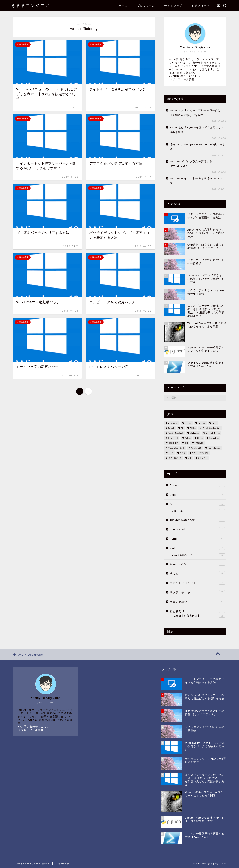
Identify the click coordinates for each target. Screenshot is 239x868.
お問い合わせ (201, 6)
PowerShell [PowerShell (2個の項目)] (173, 438)
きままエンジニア (31, 5)
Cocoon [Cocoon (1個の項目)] (188, 423)
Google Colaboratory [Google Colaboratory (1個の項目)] (211, 428)
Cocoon (197, 485)
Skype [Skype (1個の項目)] (200, 438)
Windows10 (197, 564)
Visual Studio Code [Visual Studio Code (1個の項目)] (176, 448)
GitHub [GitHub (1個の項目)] (193, 428)
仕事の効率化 (197, 601)
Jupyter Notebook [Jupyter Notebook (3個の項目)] (176, 433)
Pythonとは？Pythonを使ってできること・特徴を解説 (197, 130)
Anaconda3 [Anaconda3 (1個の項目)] (173, 423)
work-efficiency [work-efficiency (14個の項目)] (214, 448)
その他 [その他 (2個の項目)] (183, 453)
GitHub (199, 511)
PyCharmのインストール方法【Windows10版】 (197, 181)
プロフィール (146, 6)
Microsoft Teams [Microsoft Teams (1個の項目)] (213, 433)
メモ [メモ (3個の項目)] (190, 458)
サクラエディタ (197, 592)
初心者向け (197, 611)
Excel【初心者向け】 (199, 616)
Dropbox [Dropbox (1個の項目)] (202, 423)
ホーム (123, 6)
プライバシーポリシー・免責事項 (33, 864)
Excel (197, 494)
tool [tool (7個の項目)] (186, 443)
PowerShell (197, 529)
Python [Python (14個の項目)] (188, 438)
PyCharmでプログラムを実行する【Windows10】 (191, 164)
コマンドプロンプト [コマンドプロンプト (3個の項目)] (200, 453)
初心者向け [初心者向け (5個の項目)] (203, 458)
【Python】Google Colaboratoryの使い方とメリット (197, 147)
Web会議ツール (199, 555)
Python (197, 538)
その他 (197, 573)
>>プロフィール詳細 (182, 79)
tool (197, 548)
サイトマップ (173, 6)
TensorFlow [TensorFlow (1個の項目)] (173, 443)
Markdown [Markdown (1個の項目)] (194, 433)
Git (197, 504)
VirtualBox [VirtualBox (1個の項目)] (199, 443)
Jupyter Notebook (197, 520)
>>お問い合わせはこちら (185, 76)
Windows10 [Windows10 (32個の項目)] (196, 448)
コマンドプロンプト (197, 583)
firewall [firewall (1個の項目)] (171, 428)
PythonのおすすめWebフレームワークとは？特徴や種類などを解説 (195, 113)
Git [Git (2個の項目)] (182, 428)
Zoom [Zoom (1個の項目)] (171, 453)
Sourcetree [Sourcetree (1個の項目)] (214, 438)
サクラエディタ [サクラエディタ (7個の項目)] (175, 458)
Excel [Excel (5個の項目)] (214, 423)
